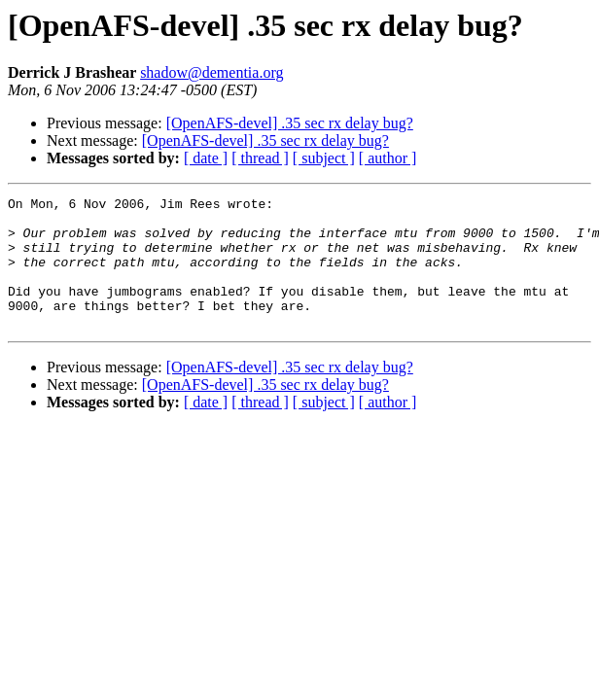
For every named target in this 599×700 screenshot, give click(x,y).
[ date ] (206, 158)
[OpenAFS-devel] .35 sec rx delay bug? (290, 123)
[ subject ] (324, 158)
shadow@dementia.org (211, 72)
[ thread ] (260, 158)
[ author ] (388, 158)
